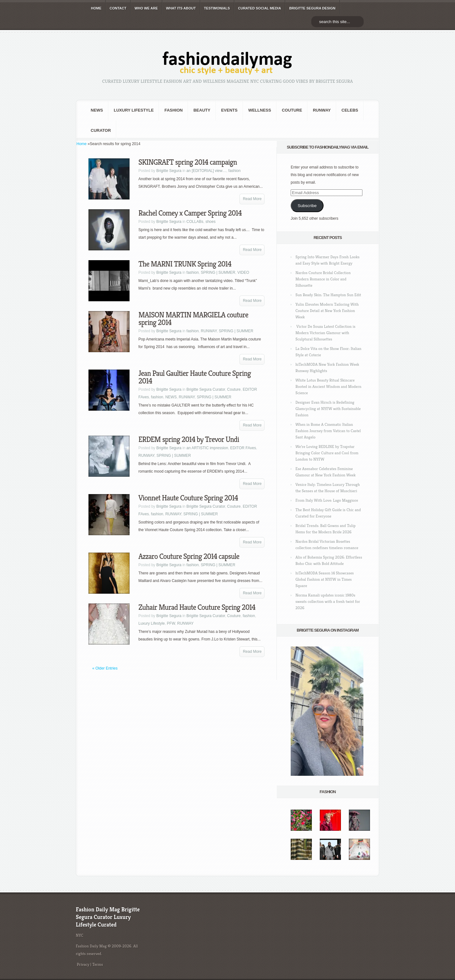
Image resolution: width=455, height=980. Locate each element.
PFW (171, 623)
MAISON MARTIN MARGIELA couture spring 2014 (193, 319)
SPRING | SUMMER (218, 273)
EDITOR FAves (243, 448)
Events (229, 110)
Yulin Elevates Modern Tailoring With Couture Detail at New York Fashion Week (327, 311)
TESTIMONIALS (217, 8)
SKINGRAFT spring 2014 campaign (188, 162)
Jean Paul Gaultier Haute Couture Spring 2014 (195, 377)
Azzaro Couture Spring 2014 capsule (189, 556)
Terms (98, 964)
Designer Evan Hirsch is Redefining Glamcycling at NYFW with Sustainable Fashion (328, 409)
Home (82, 144)
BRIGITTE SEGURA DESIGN (312, 8)
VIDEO (243, 273)
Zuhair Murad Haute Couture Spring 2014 (197, 607)
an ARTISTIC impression (207, 448)
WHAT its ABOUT (181, 8)
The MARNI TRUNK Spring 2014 (185, 264)
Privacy (83, 964)
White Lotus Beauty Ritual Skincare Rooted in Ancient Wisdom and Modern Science (328, 386)
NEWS (97, 110)
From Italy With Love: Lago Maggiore (327, 500)
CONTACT (118, 8)
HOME (96, 8)
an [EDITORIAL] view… (206, 171)
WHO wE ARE (146, 8)
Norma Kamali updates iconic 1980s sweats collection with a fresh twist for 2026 (328, 601)
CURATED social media (260, 8)
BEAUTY (202, 110)
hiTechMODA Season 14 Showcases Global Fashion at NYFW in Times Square (325, 579)
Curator (101, 130)
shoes (210, 222)
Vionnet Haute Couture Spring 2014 (188, 498)
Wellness (260, 110)
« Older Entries (105, 668)
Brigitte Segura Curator (206, 389)
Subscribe (307, 206)
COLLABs (195, 222)
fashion (173, 110)
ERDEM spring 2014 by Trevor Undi (189, 439)
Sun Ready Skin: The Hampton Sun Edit (328, 295)
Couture (292, 110)
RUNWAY (322, 110)
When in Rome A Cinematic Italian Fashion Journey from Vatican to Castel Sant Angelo (328, 431)
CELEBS (350, 110)
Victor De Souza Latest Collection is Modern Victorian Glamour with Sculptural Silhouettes (325, 333)
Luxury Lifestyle (134, 110)
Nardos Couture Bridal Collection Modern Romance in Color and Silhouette (323, 279)
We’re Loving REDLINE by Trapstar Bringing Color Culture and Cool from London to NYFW (327, 453)
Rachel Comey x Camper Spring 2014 (190, 213)
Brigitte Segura (169, 171)
